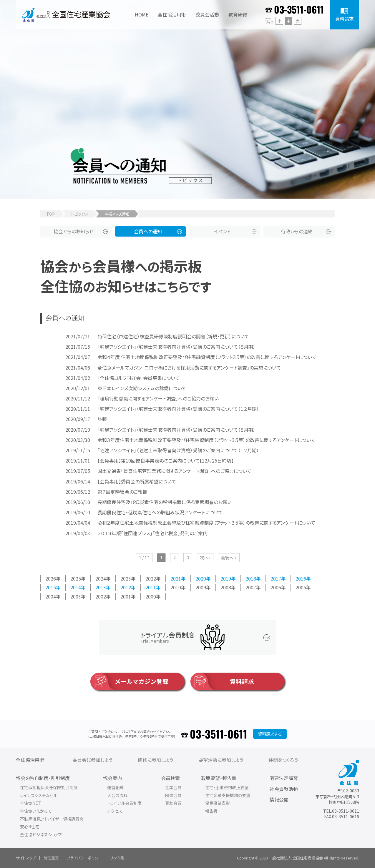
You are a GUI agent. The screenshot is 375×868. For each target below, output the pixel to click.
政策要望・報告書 (219, 778)
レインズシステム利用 (39, 795)
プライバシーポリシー (84, 858)
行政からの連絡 (297, 231)
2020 (201, 578)
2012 (126, 587)
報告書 (211, 811)
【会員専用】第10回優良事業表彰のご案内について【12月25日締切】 (166, 460)
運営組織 (115, 787)
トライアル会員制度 (124, 803)
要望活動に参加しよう (221, 760)
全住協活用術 (30, 760)
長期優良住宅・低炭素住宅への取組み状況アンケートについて (160, 512)
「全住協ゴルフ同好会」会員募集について (138, 378)
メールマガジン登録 (130, 681)
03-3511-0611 (299, 9)
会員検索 (170, 778)
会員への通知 (148, 231)
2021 (176, 578)
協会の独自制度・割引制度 (43, 778)
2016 (301, 578)
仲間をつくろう (283, 760)
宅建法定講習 (284, 778)
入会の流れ (117, 795)
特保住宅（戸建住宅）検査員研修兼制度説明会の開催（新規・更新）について (173, 336)
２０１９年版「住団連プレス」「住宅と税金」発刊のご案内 (152, 533)
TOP (50, 214)
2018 (251, 578)
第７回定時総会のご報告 (122, 492)
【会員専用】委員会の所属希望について (137, 481)
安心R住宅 (30, 827)
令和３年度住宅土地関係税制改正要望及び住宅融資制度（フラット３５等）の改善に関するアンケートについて (206, 440)
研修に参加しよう (155, 760)
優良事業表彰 (218, 803)
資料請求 (222, 681)
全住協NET (30, 803)
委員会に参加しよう (92, 760)
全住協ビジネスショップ (41, 834)
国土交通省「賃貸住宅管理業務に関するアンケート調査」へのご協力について (174, 471)
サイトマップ (26, 858)
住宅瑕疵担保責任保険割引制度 (49, 787)
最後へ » (229, 558)
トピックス (80, 214)
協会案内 (112, 778)
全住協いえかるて (36, 811)
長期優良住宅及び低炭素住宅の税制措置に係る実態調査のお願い (165, 502)
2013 (101, 587)
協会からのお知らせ (74, 231)
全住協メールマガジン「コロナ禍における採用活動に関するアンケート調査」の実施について (189, 368)
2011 (151, 587)
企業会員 (173, 787)
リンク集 (117, 858)
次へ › (205, 558)
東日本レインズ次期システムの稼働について (142, 388)
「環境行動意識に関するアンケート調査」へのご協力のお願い (158, 398)
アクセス (115, 811)
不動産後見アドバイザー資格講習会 (52, 819)
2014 (76, 587)
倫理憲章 (51, 858)
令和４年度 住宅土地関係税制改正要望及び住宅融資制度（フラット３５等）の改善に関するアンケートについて (207, 357)
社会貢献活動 (284, 789)
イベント (222, 231)
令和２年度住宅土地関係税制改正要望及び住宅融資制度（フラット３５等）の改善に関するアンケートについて (206, 523)
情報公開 (279, 799)
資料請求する (270, 734)
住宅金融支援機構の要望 (228, 795)
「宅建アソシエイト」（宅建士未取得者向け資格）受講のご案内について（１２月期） (178, 409)
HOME (142, 14)
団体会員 (173, 795)
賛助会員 (173, 803)
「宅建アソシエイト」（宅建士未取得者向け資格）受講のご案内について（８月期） (176, 347)
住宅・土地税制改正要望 (227, 787)
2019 (226, 578)
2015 (51, 587)
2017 (276, 578)
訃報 (102, 419)
